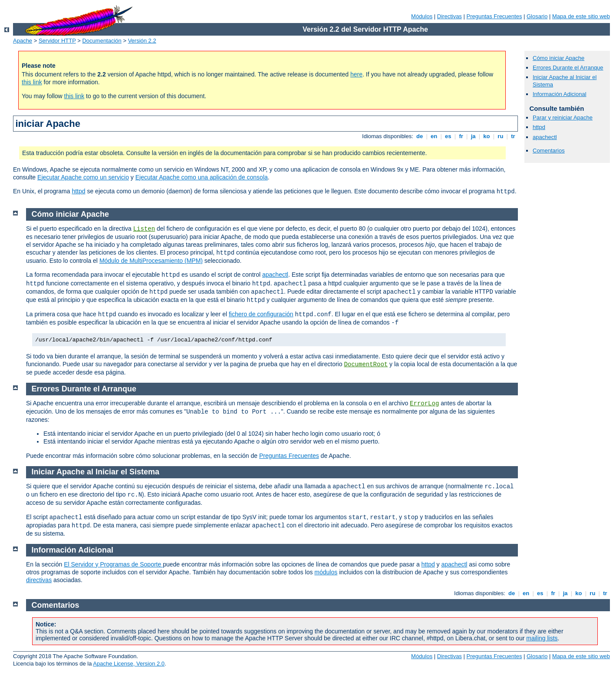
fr (461, 136)
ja (473, 136)
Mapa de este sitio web (581, 16)
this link (32, 82)
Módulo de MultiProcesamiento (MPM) (151, 261)
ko (487, 136)
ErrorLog (424, 404)
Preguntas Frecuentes (494, 16)
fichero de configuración (261, 314)
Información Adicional (560, 94)
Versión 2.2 (142, 41)
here (356, 74)
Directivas (450, 16)
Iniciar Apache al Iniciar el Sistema (96, 472)
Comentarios (549, 151)
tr (513, 136)
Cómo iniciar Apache (558, 58)
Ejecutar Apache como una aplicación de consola (202, 177)
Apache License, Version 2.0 (129, 664)
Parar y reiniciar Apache (563, 118)
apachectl (545, 137)
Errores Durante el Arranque (568, 68)
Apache (23, 41)
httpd (78, 191)
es (448, 136)
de (419, 136)
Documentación (102, 41)
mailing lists (542, 638)
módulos (326, 572)
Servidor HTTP (57, 41)
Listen (144, 229)
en (434, 136)
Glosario (537, 16)
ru (501, 136)
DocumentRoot (366, 364)
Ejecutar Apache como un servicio (83, 177)
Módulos (422, 16)
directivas (39, 580)
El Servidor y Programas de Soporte (113, 564)
